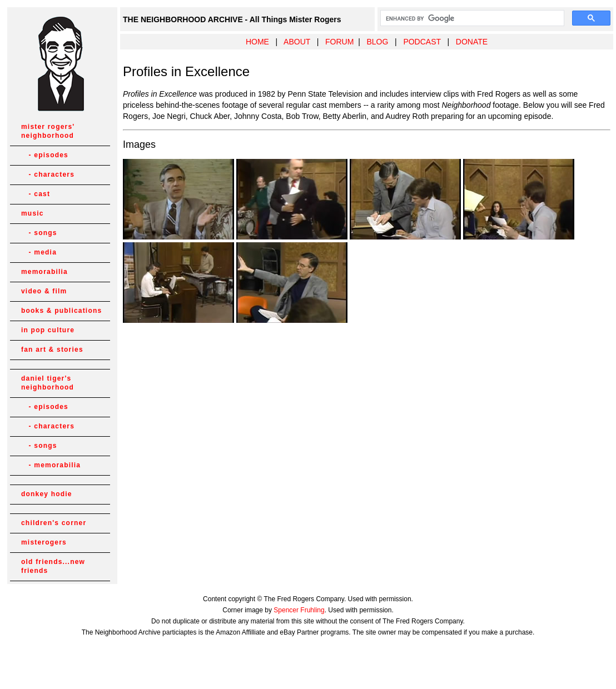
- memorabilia (51, 465)
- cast (36, 194)
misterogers (44, 542)
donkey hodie (47, 494)
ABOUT (297, 42)
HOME (257, 42)
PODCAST (422, 42)
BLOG (377, 42)
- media (39, 252)
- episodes (45, 155)
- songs (39, 233)
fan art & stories (52, 350)
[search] (471, 18)
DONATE (472, 42)
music (33, 213)
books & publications (61, 311)
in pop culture (48, 330)
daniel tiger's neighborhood (48, 383)
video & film (44, 291)
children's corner (54, 523)
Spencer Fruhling (299, 610)
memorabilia (44, 272)
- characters (48, 174)
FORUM (339, 42)
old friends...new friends (53, 566)
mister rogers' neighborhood (48, 131)
